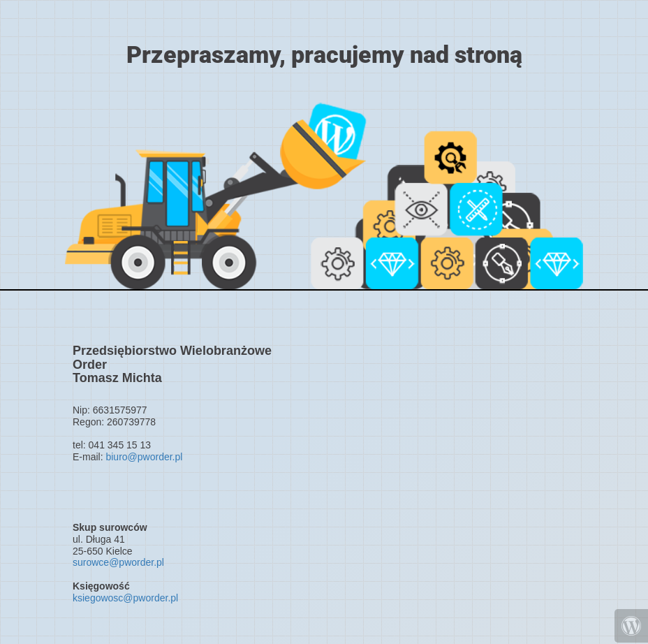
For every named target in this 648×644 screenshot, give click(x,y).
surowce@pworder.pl (118, 562)
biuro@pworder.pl (144, 457)
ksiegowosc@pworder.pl (125, 598)
